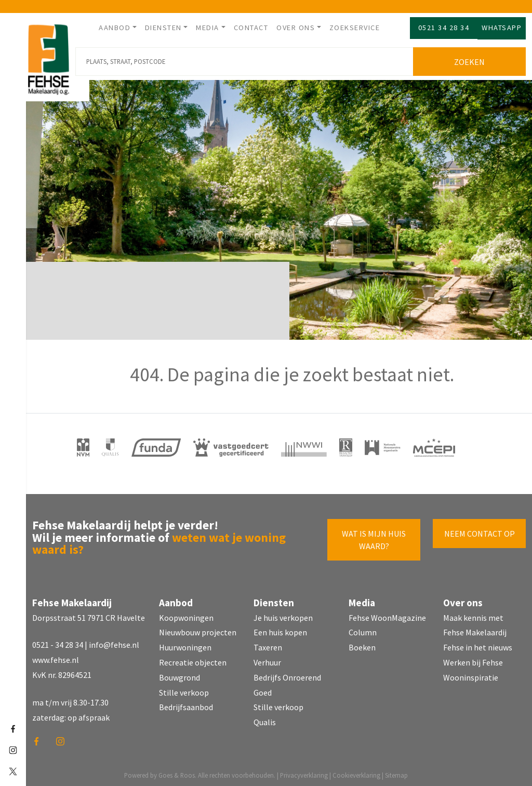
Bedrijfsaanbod (186, 703)
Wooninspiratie (471, 674)
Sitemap (396, 771)
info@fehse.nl (114, 641)
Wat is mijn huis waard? (374, 536)
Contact (251, 28)
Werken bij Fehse (473, 659)
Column (363, 629)
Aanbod (115, 28)
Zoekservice (355, 28)
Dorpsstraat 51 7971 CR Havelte (89, 614)
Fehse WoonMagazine (387, 614)
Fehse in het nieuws (478, 644)
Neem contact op (480, 530)
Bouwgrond (179, 674)
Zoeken (472, 58)
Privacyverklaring (304, 771)
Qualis (265, 718)
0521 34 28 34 (444, 28)
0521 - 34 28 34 (58, 641)
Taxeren (268, 644)
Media (208, 28)
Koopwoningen (186, 614)
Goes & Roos (177, 771)
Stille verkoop (184, 688)
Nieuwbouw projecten (198, 629)
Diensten (163, 28)
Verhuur (267, 659)
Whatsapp (502, 28)
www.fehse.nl (56, 656)
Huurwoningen (185, 644)
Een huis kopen (280, 629)
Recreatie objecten (193, 659)
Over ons (296, 28)
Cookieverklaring (356, 771)
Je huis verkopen (283, 614)
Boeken (362, 644)
